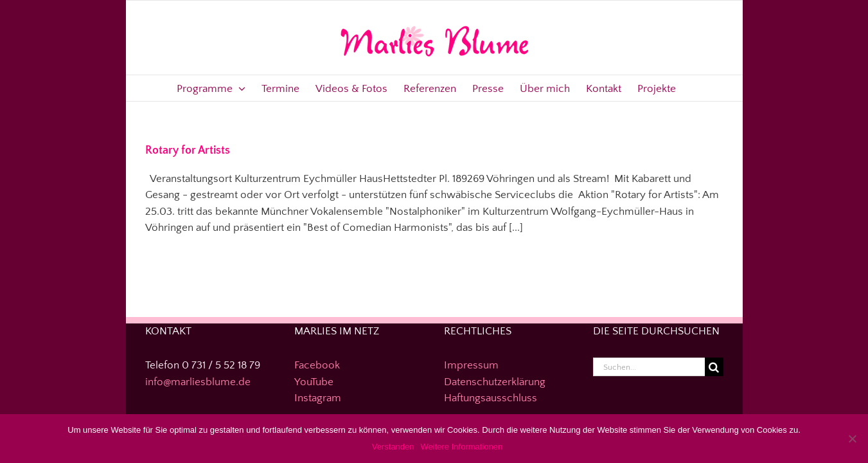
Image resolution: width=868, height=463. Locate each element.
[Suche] (714, 367)
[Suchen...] (649, 367)
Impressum (471, 365)
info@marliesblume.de (198, 382)
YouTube (314, 382)
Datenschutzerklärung (495, 382)
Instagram (318, 398)
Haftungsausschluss (491, 398)
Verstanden (393, 447)
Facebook (317, 365)
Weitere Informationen (462, 447)
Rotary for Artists (188, 150)
